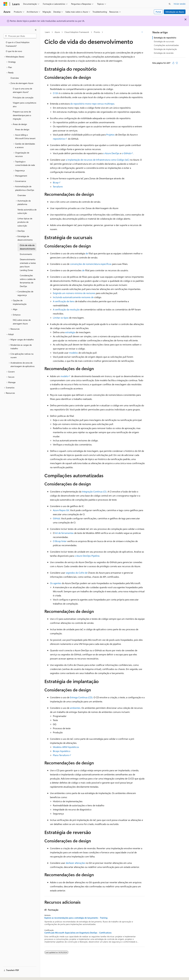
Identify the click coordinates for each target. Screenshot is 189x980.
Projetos (110, 135)
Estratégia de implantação (165, 49)
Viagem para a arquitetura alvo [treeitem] (24, 105)
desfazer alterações (75, 863)
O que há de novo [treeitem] (14, 51)
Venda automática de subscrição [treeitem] (27, 211)
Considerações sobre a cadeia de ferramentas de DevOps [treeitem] (28, 281)
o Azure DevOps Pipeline (87, 556)
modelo (64, 376)
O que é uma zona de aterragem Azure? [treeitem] (22, 90)
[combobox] (20, 36)
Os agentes (56, 583)
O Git (56, 93)
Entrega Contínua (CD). (81, 697)
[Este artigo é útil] (173, 63)
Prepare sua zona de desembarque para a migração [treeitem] (22, 115)
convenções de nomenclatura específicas (91, 264)
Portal (158, 12)
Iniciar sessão (180, 4)
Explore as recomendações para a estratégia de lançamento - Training (76, 918)
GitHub (56, 518)
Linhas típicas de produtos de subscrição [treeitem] (25, 222)
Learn (47, 32)
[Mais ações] (142, 32)
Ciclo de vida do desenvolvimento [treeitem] (28, 247)
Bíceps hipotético (62, 751)
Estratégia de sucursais (164, 41)
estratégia (70, 332)
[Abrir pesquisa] (170, 4)
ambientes (75, 708)
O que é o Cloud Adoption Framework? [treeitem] (18, 44)
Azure (57, 32)
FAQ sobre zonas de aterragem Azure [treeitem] (22, 322)
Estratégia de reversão (164, 53)
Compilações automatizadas (166, 45)
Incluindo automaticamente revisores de (73, 297)
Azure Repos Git (61, 510)
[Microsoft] (5, 4)
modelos (73, 353)
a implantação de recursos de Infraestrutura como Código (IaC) (98, 160)
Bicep (56, 182)
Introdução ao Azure (175, 12)
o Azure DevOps (111, 153)
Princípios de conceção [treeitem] (23, 97)
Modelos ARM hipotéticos (66, 747)
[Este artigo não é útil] (177, 63)
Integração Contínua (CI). (94, 491)
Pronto (97, 32)
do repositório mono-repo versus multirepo (92, 104)
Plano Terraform (61, 755)
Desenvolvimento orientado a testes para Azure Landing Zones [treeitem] (28, 265)
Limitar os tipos (61, 318)
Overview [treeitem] (15, 78)
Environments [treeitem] (26, 254)
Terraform (58, 186)
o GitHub (126, 153)
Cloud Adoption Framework (77, 32)
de (87, 253)
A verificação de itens (64, 301)
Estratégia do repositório (165, 38)
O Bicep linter (60, 541)
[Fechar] (36, 30)
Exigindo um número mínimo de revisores (74, 293)
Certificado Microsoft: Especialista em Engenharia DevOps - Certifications (78, 933)
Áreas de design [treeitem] (22, 129)
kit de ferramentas (64, 533)
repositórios (59, 139)
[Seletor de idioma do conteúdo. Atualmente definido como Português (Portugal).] (16, 975)
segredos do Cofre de (77, 573)
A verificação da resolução (66, 309)
